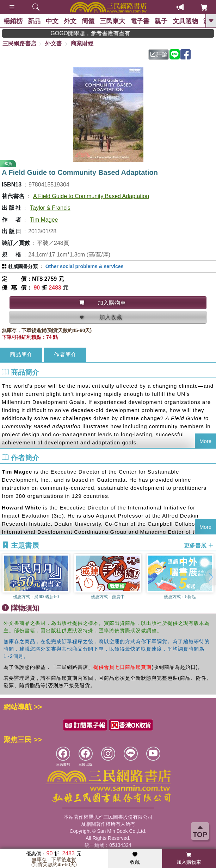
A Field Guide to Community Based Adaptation (91, 196)
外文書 (54, 43)
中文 (52, 21)
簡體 (88, 21)
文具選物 (185, 21)
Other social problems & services (85, 266)
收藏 (135, 859)
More (205, 441)
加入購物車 (189, 859)
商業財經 (82, 43)
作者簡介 (65, 354)
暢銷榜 (13, 21)
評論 (159, 54)
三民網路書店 (19, 43)
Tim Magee (44, 220)
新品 (34, 21)
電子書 (140, 21)
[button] (211, 577)
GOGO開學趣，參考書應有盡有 (100, 33)
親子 (161, 21)
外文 (70, 21)
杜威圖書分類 (23, 266)
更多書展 (199, 546)
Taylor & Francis (50, 208)
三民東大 (112, 21)
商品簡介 (21, 354)
